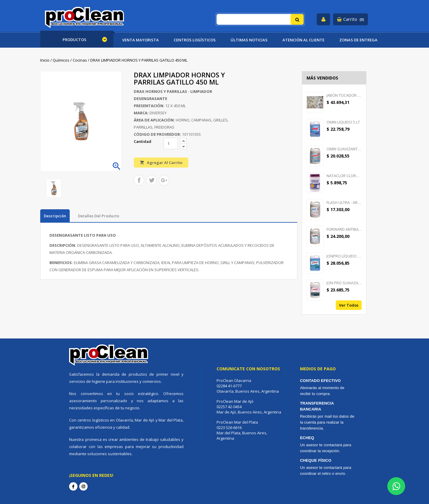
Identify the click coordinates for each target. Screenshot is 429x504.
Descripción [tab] (55, 216)
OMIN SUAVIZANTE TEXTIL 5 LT (344, 149)
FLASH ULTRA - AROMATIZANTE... (344, 202)
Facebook (73, 486)
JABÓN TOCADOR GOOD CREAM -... (344, 95)
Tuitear (151, 180)
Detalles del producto (99, 216)
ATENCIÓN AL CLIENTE (303, 40)
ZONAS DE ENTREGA (358, 40)
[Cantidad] (171, 143)
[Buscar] (260, 19)
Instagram (83, 486)
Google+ (164, 180)
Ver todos (349, 305)
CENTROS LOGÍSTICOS (195, 40)
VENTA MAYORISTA (140, 40)
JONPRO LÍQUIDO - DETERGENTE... (344, 256)
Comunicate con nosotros (248, 369)
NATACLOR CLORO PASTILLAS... (344, 176)
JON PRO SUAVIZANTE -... (344, 283)
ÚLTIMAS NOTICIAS (249, 40)
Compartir (139, 180)
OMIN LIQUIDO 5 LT (343, 122)
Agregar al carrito (161, 162)
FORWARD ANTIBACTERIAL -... (344, 229)
